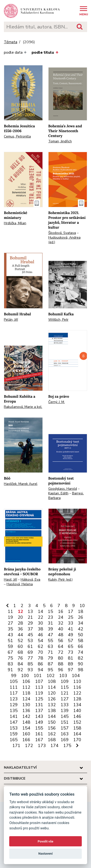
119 (39, 693)
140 (77, 711)
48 (61, 635)
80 (61, 658)
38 (41, 629)
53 (30, 641)
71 (50, 652)
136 (26, 711)
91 (10, 670)
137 (39, 711)
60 (20, 646)
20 (20, 617)
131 (39, 705)
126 (52, 699)
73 (71, 652)
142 (26, 716)
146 (77, 716)
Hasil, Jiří (10, 580)
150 (52, 722)
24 (61, 617)
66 (81, 646)
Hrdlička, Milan (15, 223)
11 (10, 611)
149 (39, 722)
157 (65, 728)
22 (41, 617)
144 (52, 716)
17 (71, 611)
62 (41, 646)
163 (65, 734)
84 (20, 664)
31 (50, 623)
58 (81, 641)
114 (52, 687)
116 (77, 687)
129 (14, 705)
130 (26, 705)
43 (10, 635)
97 (71, 670)
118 (26, 693)
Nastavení (45, 854)
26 (81, 617)
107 (39, 681)
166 (26, 740)
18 (81, 611)
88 (61, 664)
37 (30, 629)
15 (50, 611)
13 (30, 611)
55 (50, 641)
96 (61, 670)
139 (65, 711)
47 (50, 635)
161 (39, 734)
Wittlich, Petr (58, 320)
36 (20, 629)
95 (50, 670)
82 (81, 658)
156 (52, 728)
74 (81, 652)
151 (65, 722)
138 (52, 711)
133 (65, 705)
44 (20, 635)
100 (25, 676)
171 (16, 746)
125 (39, 699)
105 (14, 681)
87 (50, 664)
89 (71, 664)
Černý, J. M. (57, 402)
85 (30, 664)
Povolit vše (45, 841)
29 (30, 623)
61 (30, 646)
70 (41, 652)
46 (41, 635)
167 (39, 740)
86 (41, 664)
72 (61, 652)
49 (71, 635)
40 (61, 629)
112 (26, 687)
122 (77, 693)
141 (14, 716)
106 (26, 681)
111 (14, 687)
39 (50, 629)
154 (26, 728)
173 (42, 746)
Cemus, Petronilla (17, 136)
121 (65, 693)
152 (77, 722)
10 (82, 606)
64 (61, 646)
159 (14, 734)
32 (61, 623)
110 (77, 681)
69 (30, 652)
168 (52, 740)
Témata (11, 42)
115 (65, 687)
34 (81, 623)
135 (14, 711)
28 (20, 623)
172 (29, 746)
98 (81, 670)
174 (54, 746)
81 (71, 658)
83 (10, 664)
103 (63, 676)
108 (52, 681)
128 (77, 699)
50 (81, 635)
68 (20, 652)
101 (38, 676)
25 (71, 617)
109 (65, 681)
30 (41, 623)
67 (10, 652)
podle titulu (45, 52)
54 (41, 641)
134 (77, 705)
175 (67, 746)
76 (20, 658)
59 (10, 646)
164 (77, 734)
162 (52, 734)
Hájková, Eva (30, 580)
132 (52, 705)
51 (10, 641)
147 (14, 722)
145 (65, 716)
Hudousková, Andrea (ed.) (64, 240)
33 (71, 623)
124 (26, 699)
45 (30, 635)
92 (20, 670)
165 (14, 740)
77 (30, 658)
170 (77, 740)
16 (61, 611)
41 (71, 629)
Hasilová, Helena (20, 584)
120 (52, 693)
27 (10, 623)
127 (65, 699)
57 (71, 641)
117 (14, 693)
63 (50, 646)
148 (26, 722)
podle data (15, 52)
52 (20, 641)
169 (65, 740)
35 (10, 629)
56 (61, 641)
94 (41, 670)
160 (26, 734)
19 (10, 617)
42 (81, 629)
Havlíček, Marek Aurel (21, 484)
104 (76, 676)
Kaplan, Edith (58, 493)
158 (77, 728)
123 (14, 699)
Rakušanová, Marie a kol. (23, 407)
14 (41, 611)
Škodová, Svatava (62, 233)
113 (39, 687)
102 (51, 676)
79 (50, 658)
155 (39, 728)
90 (81, 664)
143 (39, 716)
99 (14, 676)
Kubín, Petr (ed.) (60, 580)
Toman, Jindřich (60, 141)
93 (30, 670)
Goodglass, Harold (63, 489)
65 (71, 646)
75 (10, 658)
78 (41, 658)
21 (30, 617)
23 (50, 617)
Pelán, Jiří (11, 320)
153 (14, 728)
